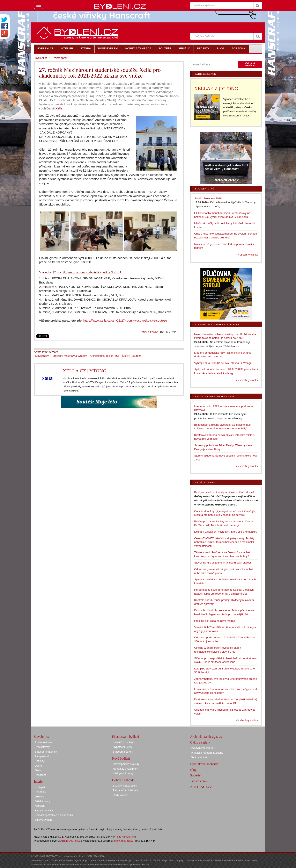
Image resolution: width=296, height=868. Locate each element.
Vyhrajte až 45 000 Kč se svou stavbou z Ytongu (223, 363)
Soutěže (136, 356)
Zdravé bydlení (44, 820)
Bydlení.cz (41, 58)
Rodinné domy (43, 742)
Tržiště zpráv (149, 332)
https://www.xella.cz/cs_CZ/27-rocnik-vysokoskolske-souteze (125, 320)
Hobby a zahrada (123, 780)
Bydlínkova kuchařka (204, 764)
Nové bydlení (121, 758)
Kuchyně (40, 787)
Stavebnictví (42, 356)
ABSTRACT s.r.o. (71, 841)
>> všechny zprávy (247, 720)
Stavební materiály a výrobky (70, 356)
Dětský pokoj (42, 801)
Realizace (41, 775)
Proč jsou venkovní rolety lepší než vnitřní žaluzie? (224, 492)
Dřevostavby (42, 747)
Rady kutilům (121, 795)
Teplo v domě (199, 757)
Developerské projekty (126, 764)
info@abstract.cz (123, 841)
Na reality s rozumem (125, 769)
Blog (193, 770)
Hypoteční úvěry (123, 747)
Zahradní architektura (126, 790)
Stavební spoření (123, 752)
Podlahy (40, 761)
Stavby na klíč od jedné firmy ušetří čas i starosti (223, 563)
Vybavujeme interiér (203, 748)
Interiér (39, 781)
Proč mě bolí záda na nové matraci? (216, 621)
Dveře (38, 766)
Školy (125, 356)
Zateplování (42, 756)
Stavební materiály (46, 752)
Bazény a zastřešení (125, 786)
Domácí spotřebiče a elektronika (54, 815)
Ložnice (39, 797)
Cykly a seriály (200, 742)
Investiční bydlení (123, 742)
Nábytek (40, 806)
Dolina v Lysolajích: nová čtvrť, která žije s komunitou (226, 532)
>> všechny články (247, 255)
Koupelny (40, 792)
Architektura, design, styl (104, 356)
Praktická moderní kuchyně (207, 753)
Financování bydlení (125, 737)
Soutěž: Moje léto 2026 (208, 198)
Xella (59, 108)
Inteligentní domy (123, 773)
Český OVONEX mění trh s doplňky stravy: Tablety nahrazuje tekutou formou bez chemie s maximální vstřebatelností (224, 542)
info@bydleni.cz (127, 837)
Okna (38, 770)
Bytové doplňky (44, 810)
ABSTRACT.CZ (201, 787)
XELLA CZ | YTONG (85, 371)
